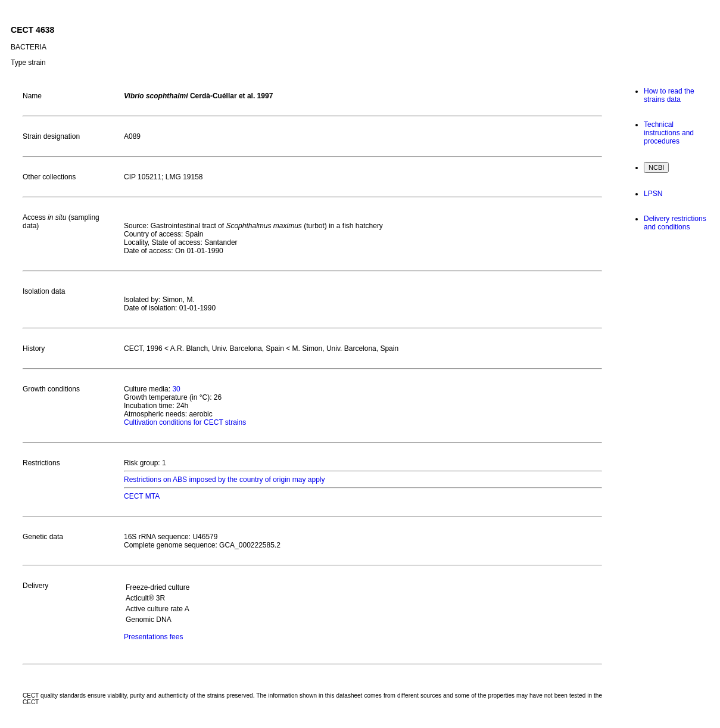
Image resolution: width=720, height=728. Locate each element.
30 (176, 389)
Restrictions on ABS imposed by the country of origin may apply (225, 480)
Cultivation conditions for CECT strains (185, 422)
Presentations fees (153, 637)
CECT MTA (142, 496)
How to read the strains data (669, 95)
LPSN (653, 194)
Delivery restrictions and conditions (675, 223)
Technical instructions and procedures (669, 133)
